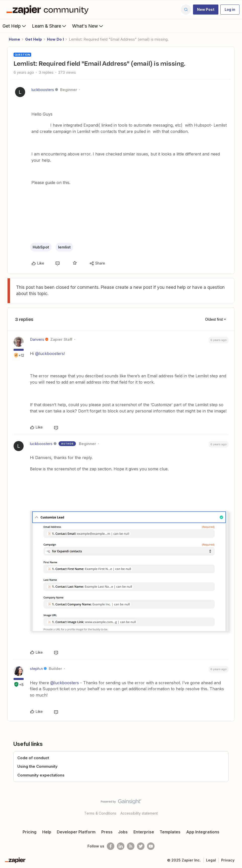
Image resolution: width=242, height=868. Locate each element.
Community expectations (41, 775)
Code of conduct (33, 758)
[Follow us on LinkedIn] (121, 846)
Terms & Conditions (100, 813)
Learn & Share (50, 26)
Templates (170, 832)
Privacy (228, 860)
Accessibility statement (139, 813)
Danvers (37, 339)
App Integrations (203, 832)
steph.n (36, 669)
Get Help (15, 26)
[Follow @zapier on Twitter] (141, 846)
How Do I (55, 39)
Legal (211, 860)
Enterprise (144, 832)
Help (47, 832)
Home (14, 39)
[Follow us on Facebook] (111, 846)
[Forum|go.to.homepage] (49, 10)
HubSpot (41, 247)
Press (107, 832)
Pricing (30, 832)
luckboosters (43, 90)
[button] (206, 10)
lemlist (64, 247)
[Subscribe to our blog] (131, 846)
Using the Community (37, 766)
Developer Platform (76, 832)
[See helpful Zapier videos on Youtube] (151, 846)
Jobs (123, 832)
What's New (88, 26)
